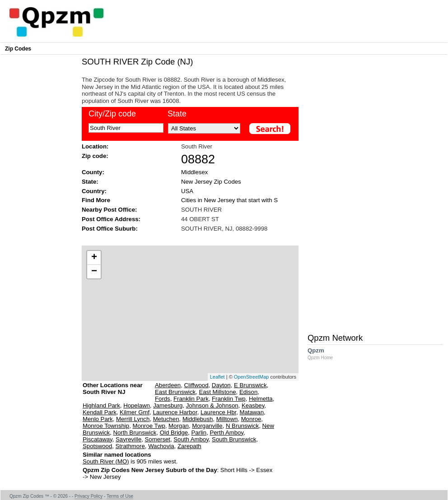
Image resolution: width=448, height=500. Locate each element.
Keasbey (253, 405)
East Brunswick (175, 392)
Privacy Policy (89, 496)
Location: (95, 146)
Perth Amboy (226, 433)
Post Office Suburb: (110, 229)
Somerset (158, 439)
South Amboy (191, 439)
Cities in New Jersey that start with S (229, 200)
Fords (163, 399)
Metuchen (166, 419)
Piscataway (98, 439)
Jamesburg (168, 405)
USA (187, 191)
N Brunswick (242, 426)
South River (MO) (106, 461)
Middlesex (194, 172)
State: (90, 182)
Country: (94, 191)
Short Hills (234, 470)
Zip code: (95, 156)
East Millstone (217, 392)
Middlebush (198, 419)
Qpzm (325, 354)
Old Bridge (174, 433)
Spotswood (97, 446)
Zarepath (189, 446)
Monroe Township (106, 426)
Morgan (179, 426)
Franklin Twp (229, 399)
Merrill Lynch (133, 419)
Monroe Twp (149, 426)
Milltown (227, 419)
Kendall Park (100, 412)
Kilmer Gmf (135, 412)
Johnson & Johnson (212, 405)
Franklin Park (191, 399)
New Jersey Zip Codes (211, 182)
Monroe (251, 419)
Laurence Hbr (218, 412)
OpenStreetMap (252, 377)
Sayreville (128, 439)
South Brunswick (234, 439)
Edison (248, 392)
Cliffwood (196, 385)
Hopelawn (137, 405)
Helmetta (261, 399)
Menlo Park (98, 419)
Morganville (207, 426)
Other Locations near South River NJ (113, 392)
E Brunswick (250, 385)
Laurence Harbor (175, 412)
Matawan (252, 412)
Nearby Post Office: (109, 210)
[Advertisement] (186, 238)
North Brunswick (135, 433)
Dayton (221, 385)
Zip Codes (18, 49)
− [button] (94, 272)
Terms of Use (120, 496)
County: (93, 172)
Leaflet (217, 377)
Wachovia (161, 446)
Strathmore (130, 446)
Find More (96, 200)
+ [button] (94, 258)
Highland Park (101, 405)
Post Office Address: (111, 219)
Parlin (199, 433)
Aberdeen (168, 385)
